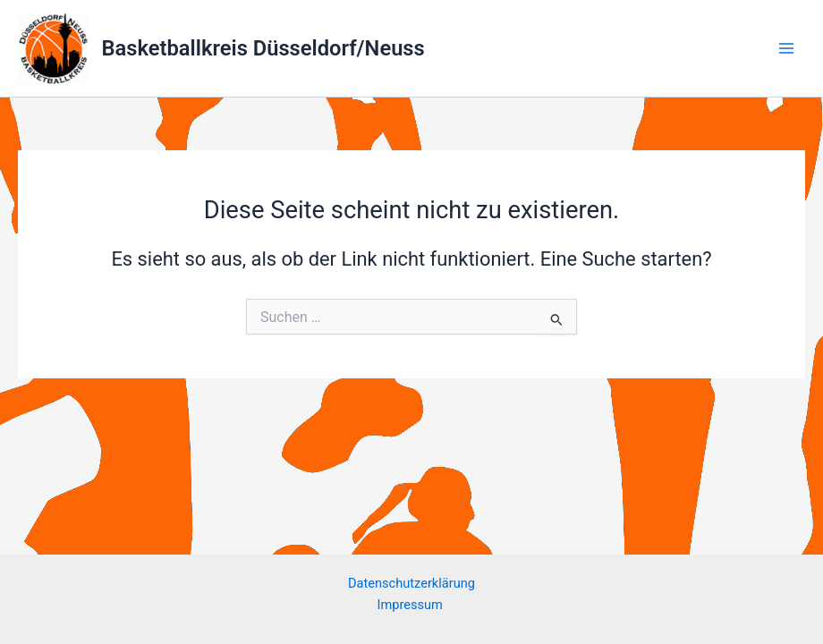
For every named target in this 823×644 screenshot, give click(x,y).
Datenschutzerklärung (411, 583)
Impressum (412, 605)
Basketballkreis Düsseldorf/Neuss (263, 48)
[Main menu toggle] (786, 48)
